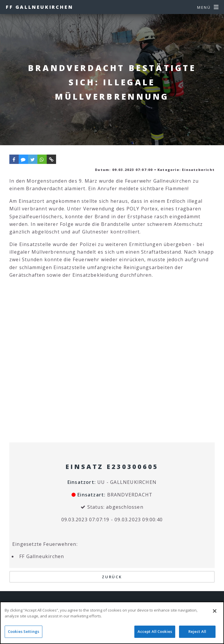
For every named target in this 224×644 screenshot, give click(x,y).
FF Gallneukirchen (39, 7)
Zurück (112, 577)
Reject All (197, 631)
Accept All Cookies (155, 631)
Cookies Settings (24, 631)
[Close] (215, 611)
